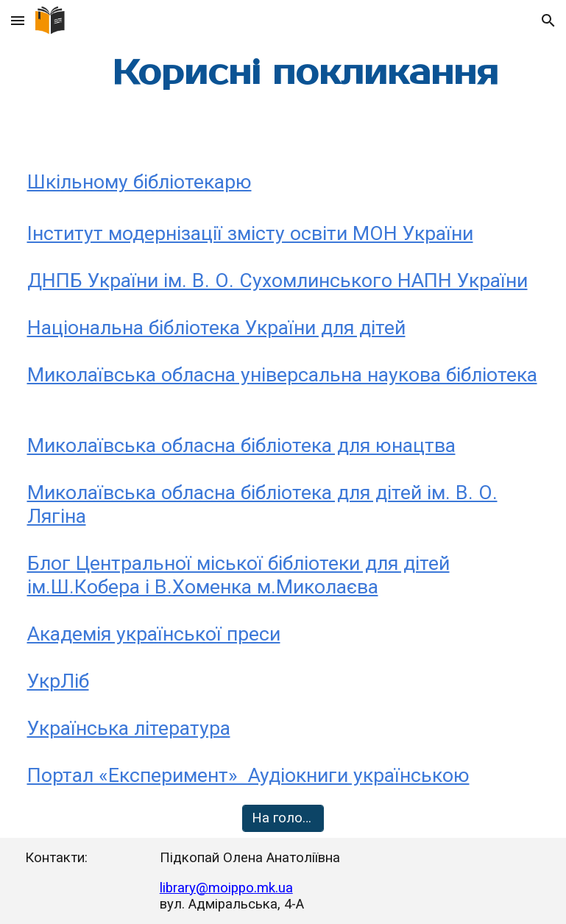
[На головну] (283, 818)
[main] (305, 73)
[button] (18, 20)
